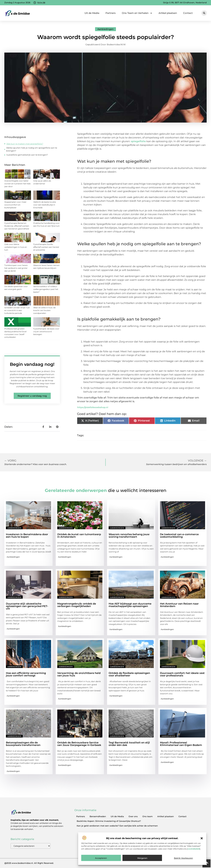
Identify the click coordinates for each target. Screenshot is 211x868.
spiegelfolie (138, 141)
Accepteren (101, 858)
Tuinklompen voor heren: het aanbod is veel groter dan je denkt (16, 268)
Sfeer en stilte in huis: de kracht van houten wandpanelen (44, 310)
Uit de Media (92, 13)
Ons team (148, 816)
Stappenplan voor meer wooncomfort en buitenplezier (15, 205)
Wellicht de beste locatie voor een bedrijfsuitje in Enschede (45, 205)
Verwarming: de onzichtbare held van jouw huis (79, 674)
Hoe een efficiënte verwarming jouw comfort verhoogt (26, 674)
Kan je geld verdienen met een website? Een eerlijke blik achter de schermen (117, 826)
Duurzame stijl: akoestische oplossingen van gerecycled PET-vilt (27, 606)
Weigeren (142, 858)
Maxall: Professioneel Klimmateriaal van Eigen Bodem (181, 744)
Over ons (133, 816)
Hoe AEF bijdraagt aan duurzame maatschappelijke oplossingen (130, 605)
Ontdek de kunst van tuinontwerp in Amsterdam (79, 536)
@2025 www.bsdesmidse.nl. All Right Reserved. (29, 863)
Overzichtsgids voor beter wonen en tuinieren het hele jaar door (17, 184)
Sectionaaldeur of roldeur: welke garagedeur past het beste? (46, 289)
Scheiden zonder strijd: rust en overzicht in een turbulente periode (17, 310)
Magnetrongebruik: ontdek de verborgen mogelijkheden (77, 605)
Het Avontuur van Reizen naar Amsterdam (179, 605)
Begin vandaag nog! (32, 364)
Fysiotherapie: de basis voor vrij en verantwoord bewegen (46, 332)
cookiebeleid (194, 849)
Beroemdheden (98, 816)
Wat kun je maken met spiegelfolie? (25, 144)
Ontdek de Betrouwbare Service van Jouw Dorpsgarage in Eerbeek (79, 744)
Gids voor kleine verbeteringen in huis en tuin (16, 247)
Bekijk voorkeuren (183, 858)
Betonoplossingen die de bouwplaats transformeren (23, 744)
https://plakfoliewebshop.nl (93, 407)
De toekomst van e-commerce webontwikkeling (179, 536)
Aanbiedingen (105, 29)
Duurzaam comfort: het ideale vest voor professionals (182, 674)
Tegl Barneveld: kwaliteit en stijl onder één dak (129, 744)
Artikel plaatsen (168, 13)
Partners (111, 13)
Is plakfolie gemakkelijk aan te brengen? (27, 155)
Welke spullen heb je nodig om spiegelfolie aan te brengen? (32, 149)
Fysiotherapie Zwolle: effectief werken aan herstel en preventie (46, 247)
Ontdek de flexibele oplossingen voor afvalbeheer (129, 674)
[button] (202, 838)
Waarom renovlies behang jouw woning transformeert (129, 536)
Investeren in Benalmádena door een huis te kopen (27, 536)
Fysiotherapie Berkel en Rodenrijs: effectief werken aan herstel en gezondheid (17, 226)
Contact (188, 13)
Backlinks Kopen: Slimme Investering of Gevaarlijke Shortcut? (109, 821)
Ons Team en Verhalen (137, 13)
